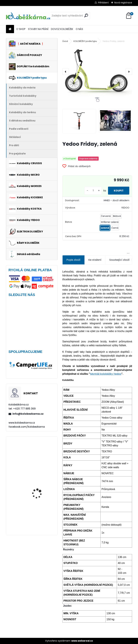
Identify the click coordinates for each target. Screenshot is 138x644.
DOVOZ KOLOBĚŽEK (62, 29)
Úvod (65, 41)
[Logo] (28, 16)
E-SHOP (21, 29)
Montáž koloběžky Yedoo (106, 374)
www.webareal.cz (82, 641)
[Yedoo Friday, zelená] (97, 72)
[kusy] (92, 191)
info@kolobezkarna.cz (28, 414)
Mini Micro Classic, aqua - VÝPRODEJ (41, 510)
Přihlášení (103, 3)
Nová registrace (123, 3)
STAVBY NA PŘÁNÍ (38, 29)
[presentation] (66, 72)
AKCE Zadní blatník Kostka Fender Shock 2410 (39, 452)
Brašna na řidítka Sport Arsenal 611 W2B (40, 485)
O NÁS (79, 29)
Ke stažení (95, 260)
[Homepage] (10, 29)
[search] (86, 15)
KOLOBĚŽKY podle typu (85, 41)
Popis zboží (73, 260)
